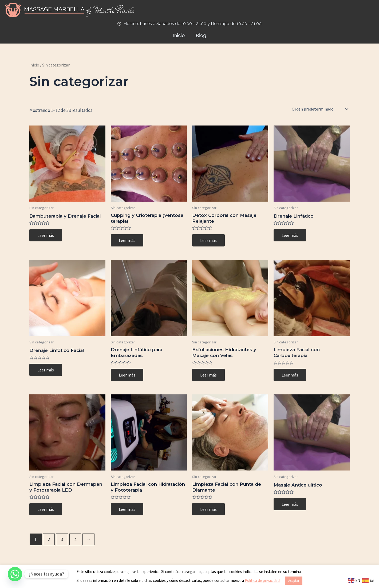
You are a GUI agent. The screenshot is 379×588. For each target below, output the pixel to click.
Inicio (34, 65)
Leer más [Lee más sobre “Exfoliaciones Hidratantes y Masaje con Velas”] (208, 375)
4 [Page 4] (75, 539)
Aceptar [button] (294, 581)
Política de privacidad (262, 580)
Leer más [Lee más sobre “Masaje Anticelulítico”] (290, 504)
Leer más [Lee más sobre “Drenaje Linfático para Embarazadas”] (127, 375)
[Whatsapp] (15, 574)
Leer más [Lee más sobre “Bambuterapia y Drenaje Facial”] (46, 235)
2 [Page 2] (49, 539)
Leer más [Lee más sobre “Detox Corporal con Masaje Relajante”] (208, 240)
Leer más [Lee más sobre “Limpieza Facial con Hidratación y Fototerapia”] (127, 509)
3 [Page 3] (62, 539)
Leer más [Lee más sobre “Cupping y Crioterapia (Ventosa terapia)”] (127, 240)
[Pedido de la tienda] (320, 109)
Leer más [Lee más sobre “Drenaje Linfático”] (290, 235)
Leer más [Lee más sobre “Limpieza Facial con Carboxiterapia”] (290, 375)
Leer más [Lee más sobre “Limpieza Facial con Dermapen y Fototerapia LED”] (46, 509)
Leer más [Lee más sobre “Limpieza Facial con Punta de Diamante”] (208, 509)
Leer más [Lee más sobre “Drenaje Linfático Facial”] (46, 370)
